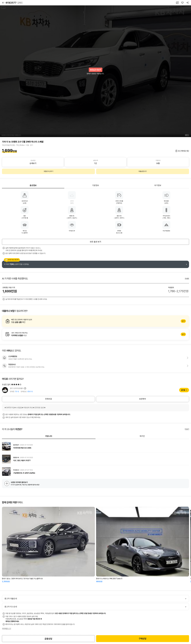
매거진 (142, 436)
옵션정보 (33, 185)
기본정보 (95, 185)
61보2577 (14, 3)
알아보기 (95, 321)
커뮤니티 (49, 436)
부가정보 (158, 185)
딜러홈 (183, 390)
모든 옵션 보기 (95, 242)
